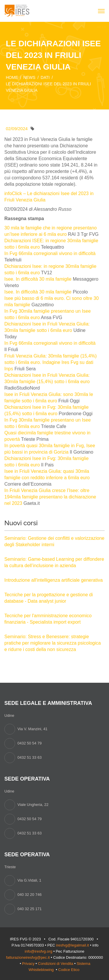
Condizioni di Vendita (56, 964)
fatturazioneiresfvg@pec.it (28, 957)
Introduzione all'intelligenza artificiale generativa (53, 580)
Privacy (28, 964)
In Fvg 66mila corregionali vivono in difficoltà (50, 253)
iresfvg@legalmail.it (73, 945)
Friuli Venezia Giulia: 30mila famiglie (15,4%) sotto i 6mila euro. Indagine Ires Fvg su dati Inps (50, 362)
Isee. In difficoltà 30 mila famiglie (38, 279)
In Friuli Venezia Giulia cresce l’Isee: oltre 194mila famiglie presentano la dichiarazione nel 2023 (50, 497)
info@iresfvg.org (39, 951)
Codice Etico (69, 970)
